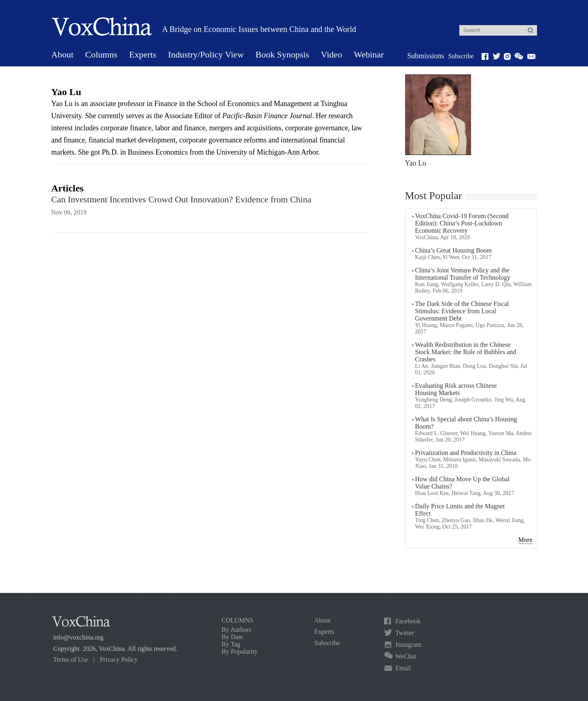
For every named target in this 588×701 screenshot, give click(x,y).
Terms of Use (71, 660)
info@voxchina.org (79, 637)
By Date (232, 637)
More (525, 540)
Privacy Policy (119, 660)
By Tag (231, 644)
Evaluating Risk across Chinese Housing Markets (456, 389)
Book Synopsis (282, 54)
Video (331, 54)
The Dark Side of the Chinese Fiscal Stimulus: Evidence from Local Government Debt (462, 311)
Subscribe (461, 56)
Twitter (405, 633)
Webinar (369, 54)
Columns (101, 54)
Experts (143, 54)
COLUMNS (238, 620)
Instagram (408, 645)
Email (403, 668)
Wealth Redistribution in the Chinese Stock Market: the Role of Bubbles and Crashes (466, 352)
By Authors (237, 630)
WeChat (406, 656)
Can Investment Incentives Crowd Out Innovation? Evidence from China (181, 199)
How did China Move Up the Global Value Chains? (463, 483)
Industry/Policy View (206, 54)
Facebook (408, 621)
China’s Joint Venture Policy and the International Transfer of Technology (463, 274)
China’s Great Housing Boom (454, 250)
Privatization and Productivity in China (466, 453)
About (63, 54)
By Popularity (240, 651)
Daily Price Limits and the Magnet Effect (460, 510)
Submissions (426, 56)
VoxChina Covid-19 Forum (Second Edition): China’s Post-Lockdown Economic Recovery (462, 223)
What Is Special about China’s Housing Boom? (466, 423)
